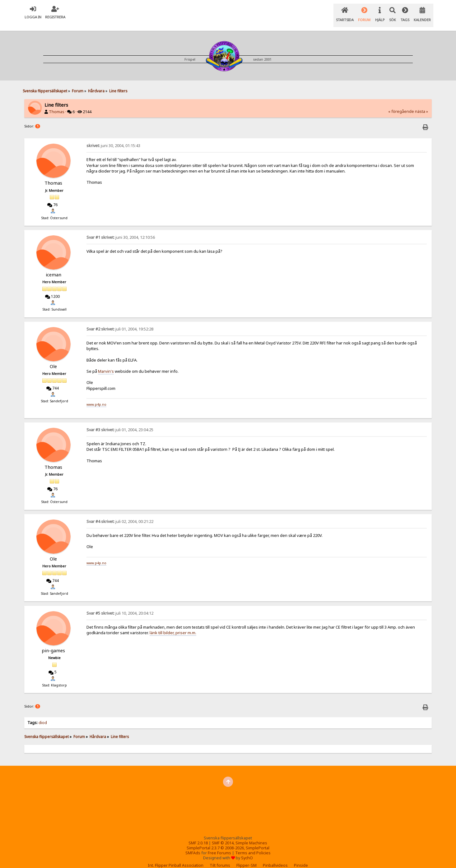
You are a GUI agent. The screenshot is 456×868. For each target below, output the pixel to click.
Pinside (301, 858)
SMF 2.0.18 (198, 835)
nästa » (421, 104)
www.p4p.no (96, 397)
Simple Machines (251, 835)
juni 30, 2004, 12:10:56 (121, 230)
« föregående (401, 104)
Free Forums (219, 845)
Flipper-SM (247, 858)
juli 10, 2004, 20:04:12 (120, 605)
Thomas (57, 104)
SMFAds (193, 845)
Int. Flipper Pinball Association (176, 858)
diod (43, 715)
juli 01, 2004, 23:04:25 (120, 422)
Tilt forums (220, 858)
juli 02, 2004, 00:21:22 (120, 514)
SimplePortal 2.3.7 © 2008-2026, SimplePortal (228, 840)
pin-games (53, 643)
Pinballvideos (275, 858)
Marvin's (106, 363)
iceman (54, 267)
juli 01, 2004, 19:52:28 (120, 321)
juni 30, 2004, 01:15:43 (113, 138)
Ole (53, 358)
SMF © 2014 (223, 835)
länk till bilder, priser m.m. (173, 625)
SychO (247, 850)
